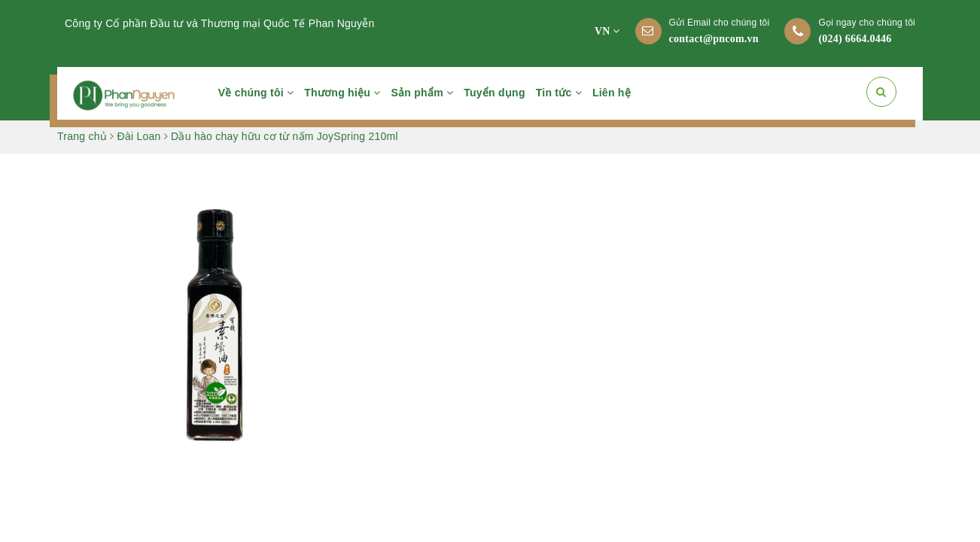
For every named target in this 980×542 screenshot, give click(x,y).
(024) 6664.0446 (855, 39)
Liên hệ (612, 93)
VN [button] (607, 31)
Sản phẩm (423, 93)
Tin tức (559, 93)
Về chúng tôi (256, 93)
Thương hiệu (342, 93)
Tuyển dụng (494, 93)
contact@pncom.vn (714, 39)
